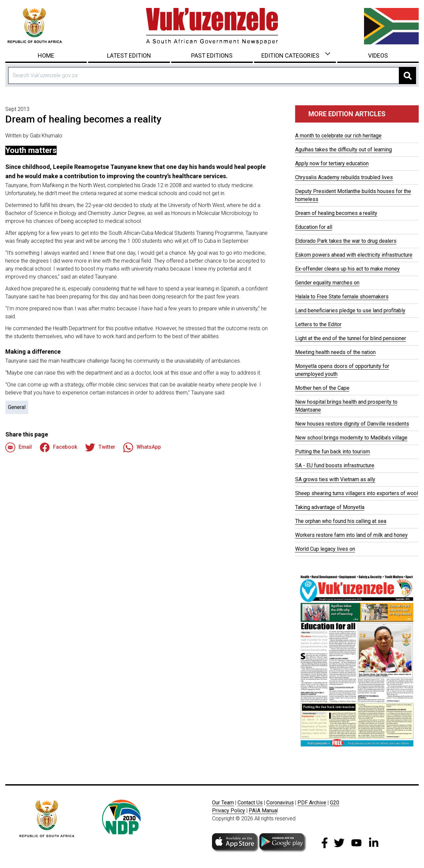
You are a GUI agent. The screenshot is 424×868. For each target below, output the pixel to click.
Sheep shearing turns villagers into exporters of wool (357, 493)
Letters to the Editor (318, 324)
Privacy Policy (229, 811)
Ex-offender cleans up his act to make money (347, 269)
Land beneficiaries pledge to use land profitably (350, 310)
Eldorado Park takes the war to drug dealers (346, 241)
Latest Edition (129, 55)
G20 (335, 803)
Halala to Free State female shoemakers (342, 297)
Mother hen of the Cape (322, 388)
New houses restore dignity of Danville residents (352, 424)
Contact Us (250, 803)
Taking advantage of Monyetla (330, 507)
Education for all (314, 227)
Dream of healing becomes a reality (336, 213)
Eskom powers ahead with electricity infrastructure (354, 255)
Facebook (58, 447)
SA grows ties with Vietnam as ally (335, 479)
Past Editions (212, 55)
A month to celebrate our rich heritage (338, 136)
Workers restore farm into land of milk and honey (351, 535)
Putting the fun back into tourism (333, 452)
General (17, 407)
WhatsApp (142, 447)
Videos (378, 55)
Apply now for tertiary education (332, 163)
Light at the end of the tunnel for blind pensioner (351, 338)
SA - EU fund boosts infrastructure (335, 465)
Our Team (223, 803)
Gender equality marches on (327, 283)
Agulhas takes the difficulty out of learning (344, 150)
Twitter (100, 447)
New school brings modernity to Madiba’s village (351, 438)
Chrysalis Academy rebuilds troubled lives (344, 177)
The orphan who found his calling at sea (341, 521)
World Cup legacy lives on (325, 549)
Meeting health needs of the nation (335, 352)
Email (19, 447)
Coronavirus (280, 803)
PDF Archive (312, 803)
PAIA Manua (263, 811)
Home (46, 55)
